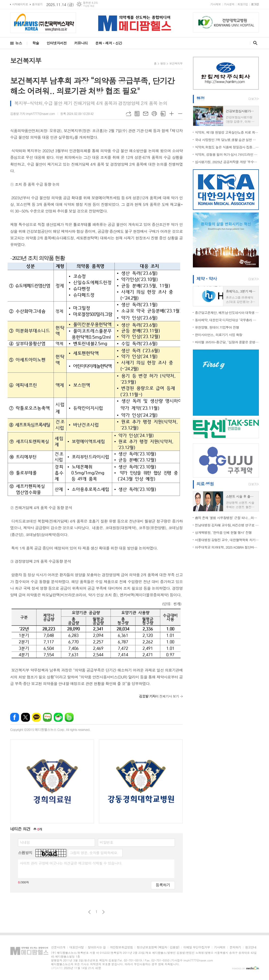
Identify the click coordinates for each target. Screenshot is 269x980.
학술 (36, 43)
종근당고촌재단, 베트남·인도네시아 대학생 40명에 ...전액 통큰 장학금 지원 (227, 313)
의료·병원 (205, 484)
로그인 (255, 4)
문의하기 (235, 947)
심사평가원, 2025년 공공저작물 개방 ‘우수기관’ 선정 (227, 162)
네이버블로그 (47, 717)
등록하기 (163, 885)
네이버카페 (58, 717)
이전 (89, 912)
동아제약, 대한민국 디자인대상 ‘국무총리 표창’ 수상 (227, 320)
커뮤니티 (81, 43)
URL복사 (128, 114)
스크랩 (163, 114)
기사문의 (229, 4)
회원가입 (243, 4)
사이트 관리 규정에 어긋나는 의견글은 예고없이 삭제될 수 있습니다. (71, 863)
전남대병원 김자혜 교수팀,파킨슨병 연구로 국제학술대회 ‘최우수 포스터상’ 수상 (227, 525)
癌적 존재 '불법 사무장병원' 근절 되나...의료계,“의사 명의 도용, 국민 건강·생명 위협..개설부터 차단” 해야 (227, 518)
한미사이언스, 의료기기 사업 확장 (218, 335)
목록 (137, 114)
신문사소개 (58, 947)
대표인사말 (76, 947)
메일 (146, 114)
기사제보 (216, 4)
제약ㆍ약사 (207, 279)
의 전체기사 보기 (159, 696)
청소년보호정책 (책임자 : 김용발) (158, 947)
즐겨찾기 (37, 4)
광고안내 (251, 947)
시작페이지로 (20, 4)
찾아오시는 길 (97, 947)
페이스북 (15, 717)
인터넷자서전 (57, 43)
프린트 (154, 114)
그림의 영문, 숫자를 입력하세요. (94, 853)
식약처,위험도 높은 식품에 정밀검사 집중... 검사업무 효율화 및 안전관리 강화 (227, 147)
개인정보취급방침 (121, 947)
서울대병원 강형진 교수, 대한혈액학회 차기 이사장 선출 (227, 540)
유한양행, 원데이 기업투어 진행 (217, 327)
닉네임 (25, 842)
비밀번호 (106, 842)
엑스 (26, 717)
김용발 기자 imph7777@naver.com (33, 114)
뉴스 (19, 43)
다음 (103, 912)
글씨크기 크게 (172, 114)
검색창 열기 (254, 43)
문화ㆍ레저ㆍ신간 (108, 43)
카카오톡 (36, 717)
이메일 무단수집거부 (197, 947)
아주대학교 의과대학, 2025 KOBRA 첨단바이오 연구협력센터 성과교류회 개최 (227, 547)
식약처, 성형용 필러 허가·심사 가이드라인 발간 (227, 154)
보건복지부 (176, 63)
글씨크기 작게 (180, 114)
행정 (163, 63)
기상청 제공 (89, 6)
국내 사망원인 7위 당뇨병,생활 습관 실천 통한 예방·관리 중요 (227, 140)
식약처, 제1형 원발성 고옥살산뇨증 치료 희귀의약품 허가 (227, 132)
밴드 (69, 717)
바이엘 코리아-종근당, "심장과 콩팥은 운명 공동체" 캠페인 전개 (227, 342)
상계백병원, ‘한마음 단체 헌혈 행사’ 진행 (223, 532)
